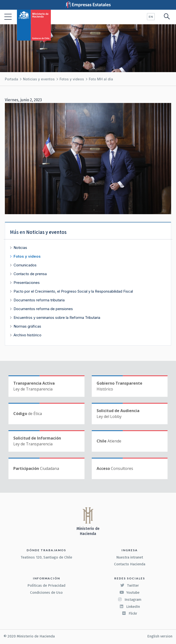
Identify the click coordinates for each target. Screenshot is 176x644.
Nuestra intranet (130, 557)
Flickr (130, 613)
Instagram (130, 600)
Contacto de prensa (30, 274)
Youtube (130, 593)
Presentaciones (27, 283)
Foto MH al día (101, 79)
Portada (11, 79)
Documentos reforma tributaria (39, 300)
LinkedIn (130, 607)
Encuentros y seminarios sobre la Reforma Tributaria (57, 318)
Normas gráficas (27, 326)
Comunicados (25, 265)
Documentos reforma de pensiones (43, 309)
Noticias (20, 248)
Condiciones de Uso (46, 593)
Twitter (130, 585)
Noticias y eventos (39, 79)
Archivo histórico (27, 335)
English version (160, 636)
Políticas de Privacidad (46, 585)
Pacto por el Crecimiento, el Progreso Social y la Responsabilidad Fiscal (73, 291)
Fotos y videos (72, 79)
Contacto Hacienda (130, 564)
